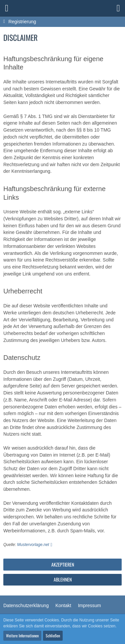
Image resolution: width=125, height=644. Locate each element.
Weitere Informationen (22, 636)
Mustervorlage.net (33, 545)
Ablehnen (63, 579)
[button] (7, 8)
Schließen (53, 636)
